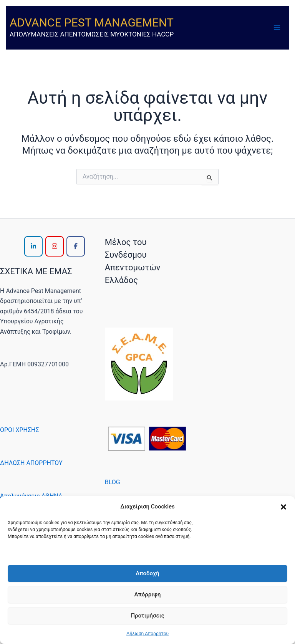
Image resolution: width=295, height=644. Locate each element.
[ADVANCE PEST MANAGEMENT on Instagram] (55, 246)
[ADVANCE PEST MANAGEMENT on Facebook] (76, 246)
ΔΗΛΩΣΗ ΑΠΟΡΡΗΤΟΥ (31, 463)
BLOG (113, 482)
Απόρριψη (147, 594)
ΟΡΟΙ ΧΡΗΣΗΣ (20, 430)
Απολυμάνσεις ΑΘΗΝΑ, (32, 496)
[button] (283, 507)
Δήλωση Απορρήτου (147, 634)
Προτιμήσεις (147, 616)
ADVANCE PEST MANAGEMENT (92, 22)
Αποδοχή (147, 573)
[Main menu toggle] (277, 28)
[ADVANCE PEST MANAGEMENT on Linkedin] (33, 246)
